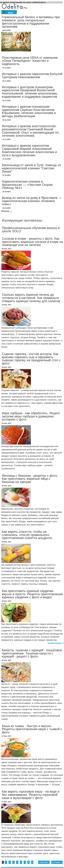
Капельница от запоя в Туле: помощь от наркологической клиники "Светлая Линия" (31, 168)
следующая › (44, 862)
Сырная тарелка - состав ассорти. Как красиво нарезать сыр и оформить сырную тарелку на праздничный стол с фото (31, 359)
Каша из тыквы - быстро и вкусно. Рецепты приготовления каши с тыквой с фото (32, 729)
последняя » (57, 862)
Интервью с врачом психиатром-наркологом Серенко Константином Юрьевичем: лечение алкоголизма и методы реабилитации (29, 111)
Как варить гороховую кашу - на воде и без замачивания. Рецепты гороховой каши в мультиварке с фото (31, 795)
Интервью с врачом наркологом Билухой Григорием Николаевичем (32, 75)
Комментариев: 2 (56, 643)
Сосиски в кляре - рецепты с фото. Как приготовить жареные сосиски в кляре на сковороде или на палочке (32, 242)
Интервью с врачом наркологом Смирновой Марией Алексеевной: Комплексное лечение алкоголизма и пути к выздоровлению (29, 150)
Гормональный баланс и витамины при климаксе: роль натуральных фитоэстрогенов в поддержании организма (31, 22)
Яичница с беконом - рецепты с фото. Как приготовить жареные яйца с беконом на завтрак (30, 479)
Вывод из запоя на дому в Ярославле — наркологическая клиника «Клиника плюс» (32, 201)
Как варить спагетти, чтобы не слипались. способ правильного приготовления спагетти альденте (27, 535)
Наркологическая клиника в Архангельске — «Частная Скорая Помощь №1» (27, 185)
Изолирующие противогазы (22, 220)
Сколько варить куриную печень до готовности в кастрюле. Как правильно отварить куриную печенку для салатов (31, 298)
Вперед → (7, 211)
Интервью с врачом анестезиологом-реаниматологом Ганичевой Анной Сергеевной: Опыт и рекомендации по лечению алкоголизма (30, 131)
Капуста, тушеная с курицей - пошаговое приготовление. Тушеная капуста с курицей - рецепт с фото (32, 653)
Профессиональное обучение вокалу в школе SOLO (31, 229)
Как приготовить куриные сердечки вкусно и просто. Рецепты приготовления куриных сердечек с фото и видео (32, 594)
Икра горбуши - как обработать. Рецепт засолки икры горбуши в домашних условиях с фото (31, 416)
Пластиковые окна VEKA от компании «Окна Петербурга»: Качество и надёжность (30, 61)
